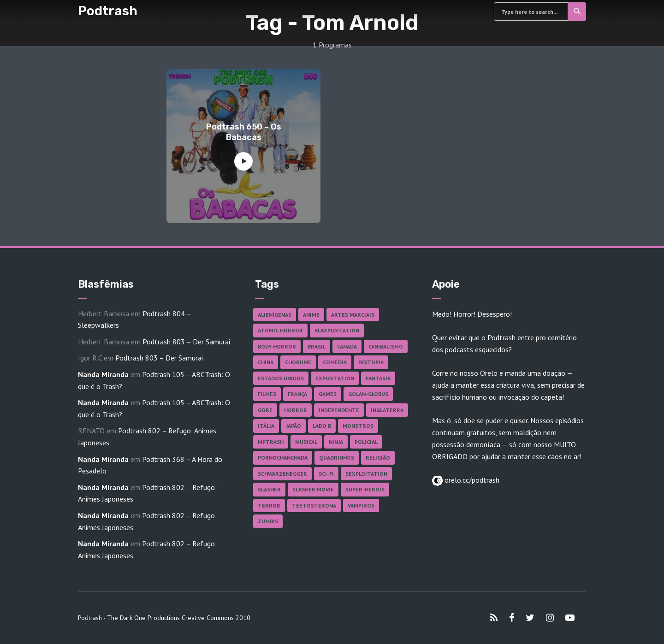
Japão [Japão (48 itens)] (293, 426)
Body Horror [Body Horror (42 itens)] (277, 346)
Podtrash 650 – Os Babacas (244, 132)
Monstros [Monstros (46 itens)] (358, 426)
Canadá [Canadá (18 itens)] (347, 346)
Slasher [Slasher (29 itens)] (269, 489)
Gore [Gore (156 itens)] (265, 410)
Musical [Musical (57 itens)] (306, 442)
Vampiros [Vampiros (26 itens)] (361, 505)
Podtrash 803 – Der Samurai (186, 342)
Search (578, 12)
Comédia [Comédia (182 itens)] (335, 362)
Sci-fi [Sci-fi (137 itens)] (326, 474)
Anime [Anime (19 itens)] (311, 315)
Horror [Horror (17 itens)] (296, 410)
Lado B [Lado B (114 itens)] (322, 426)
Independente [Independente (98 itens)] (339, 410)
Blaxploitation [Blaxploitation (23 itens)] (337, 330)
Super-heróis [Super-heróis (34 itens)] (365, 489)
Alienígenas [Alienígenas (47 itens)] (275, 315)
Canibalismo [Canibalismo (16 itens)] (386, 346)
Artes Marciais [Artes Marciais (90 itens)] (353, 315)
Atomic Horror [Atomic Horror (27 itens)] (280, 330)
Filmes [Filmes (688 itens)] (267, 394)
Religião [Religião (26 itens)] (378, 458)
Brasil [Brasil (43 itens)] (317, 346)
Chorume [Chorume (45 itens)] (298, 362)
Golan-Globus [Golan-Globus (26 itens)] (368, 394)
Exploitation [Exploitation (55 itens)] (335, 378)
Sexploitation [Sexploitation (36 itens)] (366, 474)
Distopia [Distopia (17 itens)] (371, 362)
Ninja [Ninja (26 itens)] (336, 442)
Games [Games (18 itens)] (328, 394)
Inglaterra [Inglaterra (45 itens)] (387, 410)
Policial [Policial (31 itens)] (366, 442)
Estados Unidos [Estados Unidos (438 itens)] (281, 378)
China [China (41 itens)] (266, 362)
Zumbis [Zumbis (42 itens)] (268, 521)
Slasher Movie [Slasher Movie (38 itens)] (313, 489)
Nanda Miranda (103, 374)
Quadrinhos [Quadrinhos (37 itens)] (337, 458)
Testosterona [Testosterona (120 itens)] (314, 505)
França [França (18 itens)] (297, 394)
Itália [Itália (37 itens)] (266, 426)
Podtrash (108, 11)
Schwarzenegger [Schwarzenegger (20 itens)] (282, 474)
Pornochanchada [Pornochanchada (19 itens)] (283, 458)
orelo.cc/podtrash (471, 480)
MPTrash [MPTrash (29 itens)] (271, 442)
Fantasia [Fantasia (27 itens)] (378, 378)
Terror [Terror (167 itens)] (269, 505)
